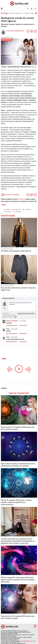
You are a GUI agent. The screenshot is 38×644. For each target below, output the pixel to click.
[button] (32, 9)
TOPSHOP (28, 210)
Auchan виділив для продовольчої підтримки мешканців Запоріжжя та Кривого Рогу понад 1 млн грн (18, 541)
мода (8, 210)
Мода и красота (7, 40)
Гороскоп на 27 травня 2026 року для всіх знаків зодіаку (18, 428)
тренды (18, 212)
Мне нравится (23, 325)
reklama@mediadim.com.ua (27, 641)
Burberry (17, 210)
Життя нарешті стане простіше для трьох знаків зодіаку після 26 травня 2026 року (18, 580)
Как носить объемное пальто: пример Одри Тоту (18, 289)
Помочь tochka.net (17, 13)
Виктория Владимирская (15, 31)
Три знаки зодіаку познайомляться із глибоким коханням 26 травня (18, 465)
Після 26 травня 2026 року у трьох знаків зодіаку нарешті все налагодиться (16, 502)
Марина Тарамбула (12, 321)
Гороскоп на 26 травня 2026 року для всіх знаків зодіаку (18, 617)
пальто (9, 212)
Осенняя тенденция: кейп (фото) (16, 251)
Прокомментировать (12, 325)
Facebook (21, 199)
